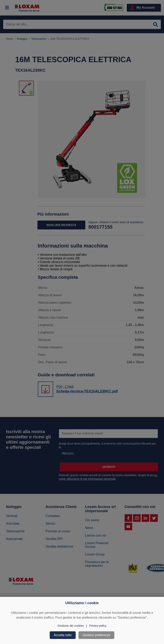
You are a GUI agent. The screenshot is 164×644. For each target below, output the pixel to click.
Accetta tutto (63, 635)
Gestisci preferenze (96, 635)
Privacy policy (98, 626)
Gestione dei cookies (71, 626)
